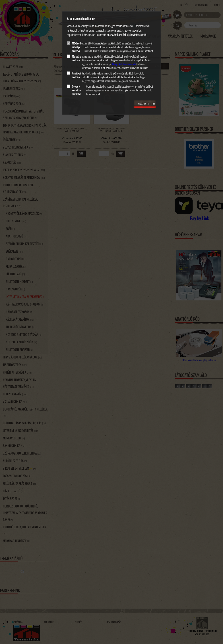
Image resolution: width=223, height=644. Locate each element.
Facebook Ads (130, 64)
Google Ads (117, 64)
